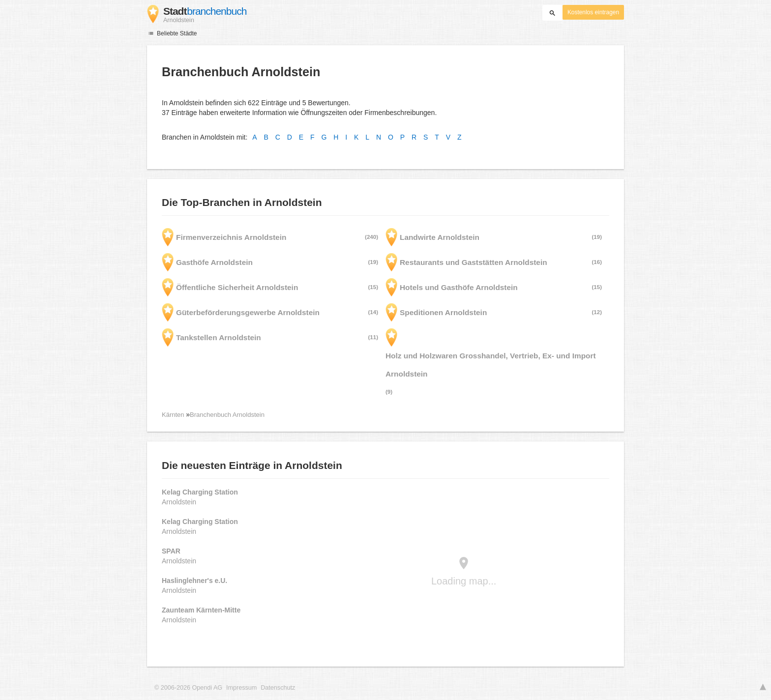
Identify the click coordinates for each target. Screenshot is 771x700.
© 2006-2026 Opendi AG (188, 688)
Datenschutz (278, 688)
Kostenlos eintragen (593, 12)
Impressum (241, 688)
